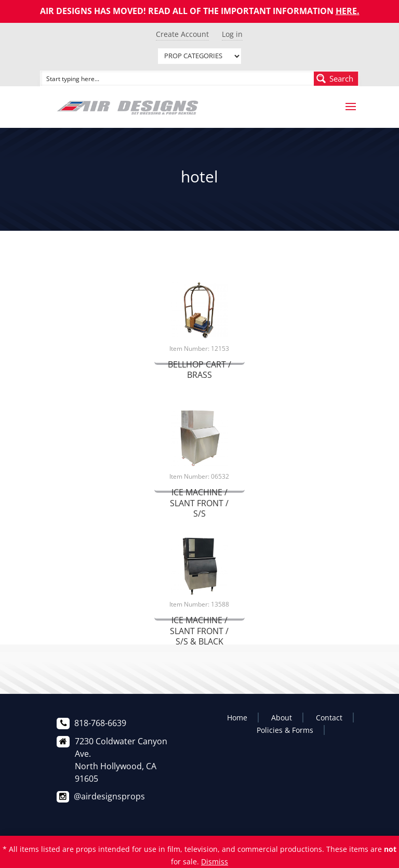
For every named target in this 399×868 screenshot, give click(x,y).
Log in (232, 34)
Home (237, 718)
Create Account (182, 34)
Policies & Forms (285, 730)
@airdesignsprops (109, 796)
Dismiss (215, 862)
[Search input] (178, 78)
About (282, 718)
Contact (329, 718)
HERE (346, 11)
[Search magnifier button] (336, 78)
